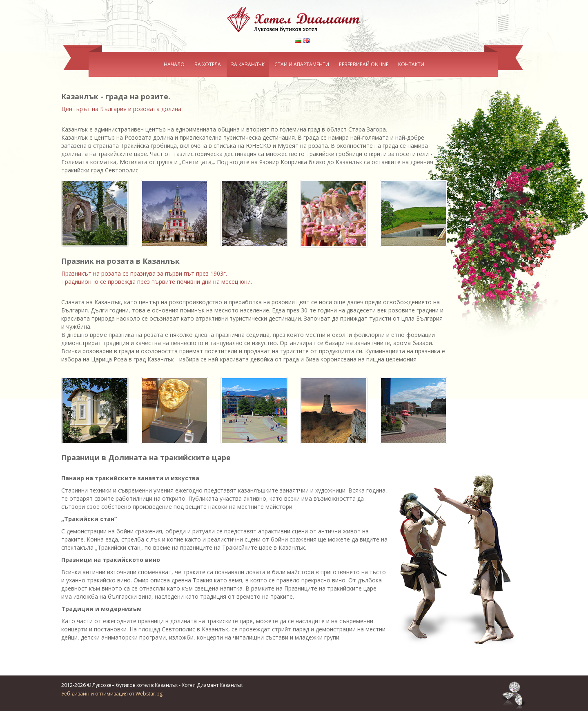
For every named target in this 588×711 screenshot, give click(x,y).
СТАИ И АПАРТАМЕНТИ (302, 64)
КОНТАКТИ (411, 64)
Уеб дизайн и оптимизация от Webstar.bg (112, 688)
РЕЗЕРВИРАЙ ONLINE (364, 64)
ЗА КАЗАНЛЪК (248, 64)
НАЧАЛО (174, 64)
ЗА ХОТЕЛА (208, 64)
